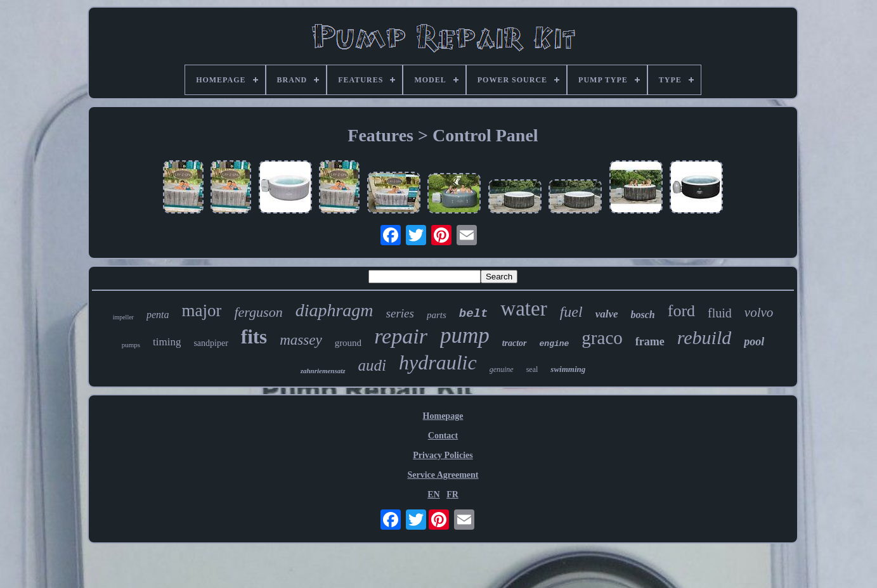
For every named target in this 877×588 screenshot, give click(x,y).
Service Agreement (443, 475)
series (400, 313)
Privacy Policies (443, 455)
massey (301, 340)
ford (681, 311)
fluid (720, 313)
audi (372, 365)
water (523, 309)
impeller (123, 317)
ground (348, 343)
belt (474, 314)
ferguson (258, 312)
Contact (443, 436)
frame (650, 342)
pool (754, 342)
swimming (568, 369)
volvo (759, 312)
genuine (502, 369)
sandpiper (211, 343)
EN (433, 495)
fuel (571, 312)
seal (532, 369)
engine (555, 344)
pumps (131, 345)
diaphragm (335, 310)
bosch (643, 315)
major (202, 310)
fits (254, 337)
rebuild (705, 337)
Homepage (443, 416)
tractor (515, 343)
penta (158, 315)
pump (465, 336)
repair (401, 336)
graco (602, 338)
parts (437, 315)
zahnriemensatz (323, 371)
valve (607, 314)
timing (167, 342)
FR (452, 495)
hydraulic (438, 362)
